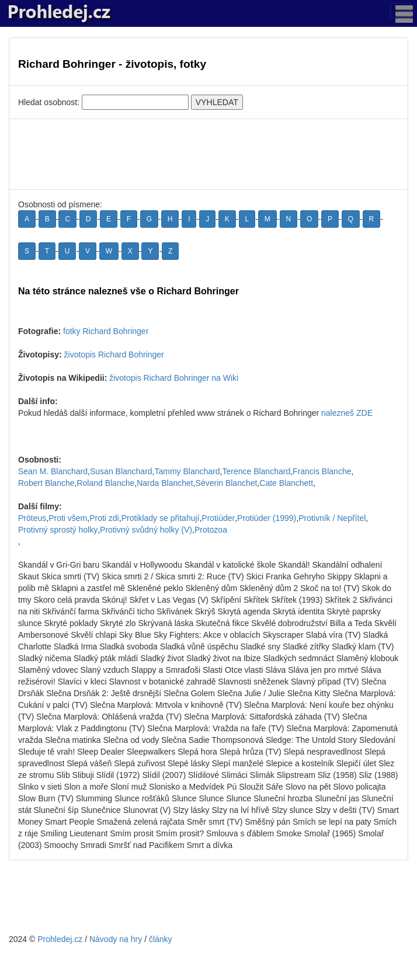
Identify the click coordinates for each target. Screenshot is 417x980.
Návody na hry (116, 939)
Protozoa (211, 530)
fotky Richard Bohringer (106, 331)
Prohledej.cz (60, 939)
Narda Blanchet (165, 483)
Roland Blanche (105, 483)
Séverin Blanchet (227, 483)
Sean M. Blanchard (53, 471)
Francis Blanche (322, 471)
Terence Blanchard (256, 471)
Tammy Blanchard (187, 471)
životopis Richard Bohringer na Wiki (174, 378)
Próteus (32, 518)
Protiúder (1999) (267, 518)
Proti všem (68, 518)
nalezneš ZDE (347, 413)
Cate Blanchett (286, 483)
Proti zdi (104, 518)
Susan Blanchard (121, 471)
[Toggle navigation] (401, 11)
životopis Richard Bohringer (114, 355)
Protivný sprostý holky (58, 530)
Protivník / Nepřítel (332, 518)
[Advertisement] (208, 154)
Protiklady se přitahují (161, 518)
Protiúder (218, 518)
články (161, 939)
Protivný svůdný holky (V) (146, 530)
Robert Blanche (46, 483)
